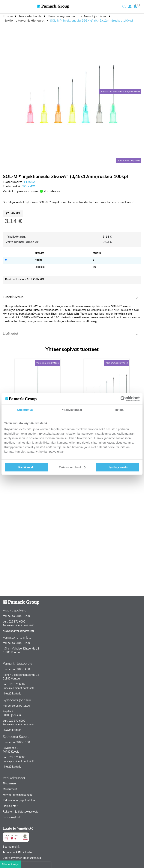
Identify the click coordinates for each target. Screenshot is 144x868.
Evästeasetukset (72, 467)
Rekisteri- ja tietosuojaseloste (21, 812)
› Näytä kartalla (12, 694)
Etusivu (8, 16)
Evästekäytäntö (12, 817)
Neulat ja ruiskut (96, 16)
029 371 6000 (17, 622)
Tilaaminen (9, 784)
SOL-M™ (29, 186)
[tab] (72, 298)
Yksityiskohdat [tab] (72, 410)
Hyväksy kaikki (118, 467)
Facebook (12, 853)
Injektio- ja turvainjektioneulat (24, 21)
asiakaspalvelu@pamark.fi (18, 631)
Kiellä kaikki (26, 467)
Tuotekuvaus (13, 297)
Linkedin (27, 853)
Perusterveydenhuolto (63, 16)
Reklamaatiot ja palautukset (20, 801)
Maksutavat (10, 789)
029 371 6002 (17, 684)
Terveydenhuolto (31, 16)
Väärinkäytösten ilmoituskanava (22, 858)
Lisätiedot (11, 334)
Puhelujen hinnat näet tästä (19, 626)
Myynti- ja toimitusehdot (17, 795)
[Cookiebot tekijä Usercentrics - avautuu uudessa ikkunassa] (123, 399)
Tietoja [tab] (119, 410)
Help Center (10, 806)
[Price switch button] (13, 214)
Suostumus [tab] (25, 410)
